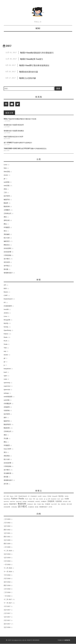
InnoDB (6, 309)
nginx (5, 376)
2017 (9, 46)
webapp (6, 393)
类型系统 (7, 456)
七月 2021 (7, 533)
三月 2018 (7, 589)
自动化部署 (7, 252)
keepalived (7, 369)
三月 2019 (7, 561)
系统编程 (7, 234)
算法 (5, 231)
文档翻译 (7, 210)
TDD (5, 348)
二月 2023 (7, 519)
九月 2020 (7, 540)
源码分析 (7, 220)
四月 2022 (7, 530)
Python (6, 334)
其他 (5, 189)
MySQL (6, 323)
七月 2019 (7, 558)
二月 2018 (7, 592)
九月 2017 (7, 610)
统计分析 (7, 238)
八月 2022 (7, 523)
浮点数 (6, 439)
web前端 (7, 182)
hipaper (67, 640)
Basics (6, 292)
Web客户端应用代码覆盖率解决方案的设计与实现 (20, 119)
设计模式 (7, 259)
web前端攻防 (8, 397)
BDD (5, 289)
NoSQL (6, 327)
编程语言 (7, 241)
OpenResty (7, 330)
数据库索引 (7, 425)
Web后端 (7, 172)
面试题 (6, 269)
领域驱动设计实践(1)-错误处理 (14, 125)
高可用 (6, 484)
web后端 (7, 186)
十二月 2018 (8, 568)
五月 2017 (7, 624)
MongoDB (7, 320)
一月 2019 (7, 565)
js (4, 365)
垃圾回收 (7, 411)
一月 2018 (7, 596)
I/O (5, 303)
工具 (5, 193)
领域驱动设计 (8, 273)
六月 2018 (7, 579)
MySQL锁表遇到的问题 (29, 72)
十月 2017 (7, 606)
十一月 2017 (8, 603)
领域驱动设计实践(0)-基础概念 (14, 131)
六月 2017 (7, 620)
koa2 (5, 372)
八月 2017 (7, 613)
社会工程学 (7, 449)
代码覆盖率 (7, 404)
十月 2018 (7, 575)
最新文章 (9, 113)
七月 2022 (7, 526)
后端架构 (7, 407)
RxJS (5, 341)
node (5, 379)
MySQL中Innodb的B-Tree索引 (32, 59)
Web (5, 168)
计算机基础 (7, 255)
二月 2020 (7, 547)
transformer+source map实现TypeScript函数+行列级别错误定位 (25, 148)
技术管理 (7, 196)
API (5, 285)
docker (6, 175)
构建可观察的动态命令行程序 (13, 137)
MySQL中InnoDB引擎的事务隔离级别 (34, 65)
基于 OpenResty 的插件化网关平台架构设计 (18, 143)
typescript (7, 390)
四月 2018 (7, 585)
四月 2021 (7, 537)
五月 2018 (7, 582)
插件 (5, 418)
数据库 (6, 203)
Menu (38, 28)
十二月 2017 (8, 599)
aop (5, 351)
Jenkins (6, 313)
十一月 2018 (8, 572)
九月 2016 (7, 627)
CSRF (6, 295)
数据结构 (7, 207)
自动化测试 (7, 248)
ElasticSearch (8, 299)
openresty (7, 383)
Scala (6, 344)
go (5, 362)
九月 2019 (7, 554)
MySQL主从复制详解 (28, 78)
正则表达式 (7, 213)
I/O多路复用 (8, 306)
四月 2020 (7, 544)
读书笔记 (7, 266)
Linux (5, 165)
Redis (6, 337)
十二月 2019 (8, 551)
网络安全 (7, 245)
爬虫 (5, 224)
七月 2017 (7, 617)
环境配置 (7, 227)
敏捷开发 (7, 200)
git (4, 179)
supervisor (7, 386)
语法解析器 (7, 473)
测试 (5, 217)
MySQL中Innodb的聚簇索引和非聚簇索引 (37, 53)
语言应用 (7, 262)
